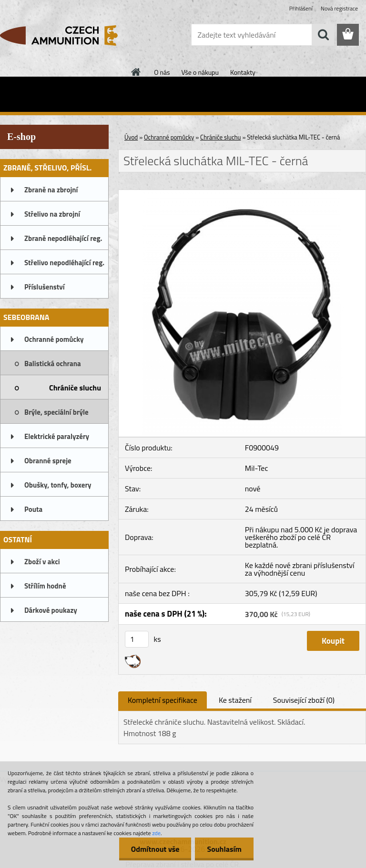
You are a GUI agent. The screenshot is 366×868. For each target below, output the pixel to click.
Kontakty (243, 72)
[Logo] (66, 35)
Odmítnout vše (155, 849)
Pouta (33, 509)
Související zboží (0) (304, 700)
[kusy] (137, 639)
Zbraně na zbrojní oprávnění (51, 193)
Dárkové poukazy (51, 610)
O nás (162, 72)
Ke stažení (235, 700)
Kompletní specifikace (163, 700)
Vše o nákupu (200, 72)
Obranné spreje (48, 461)
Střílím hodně (45, 586)
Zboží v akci (42, 562)
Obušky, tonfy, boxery (58, 485)
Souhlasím (224, 849)
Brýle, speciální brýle (56, 412)
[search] (323, 35)
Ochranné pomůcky (54, 339)
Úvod (131, 137)
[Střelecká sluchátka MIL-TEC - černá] (242, 194)
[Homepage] (136, 72)
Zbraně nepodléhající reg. (63, 238)
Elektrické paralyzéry (57, 436)
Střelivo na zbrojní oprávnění (52, 217)
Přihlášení (301, 8)
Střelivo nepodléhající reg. (64, 263)
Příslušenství (45, 287)
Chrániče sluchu (75, 388)
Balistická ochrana (53, 364)
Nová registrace (339, 8)
